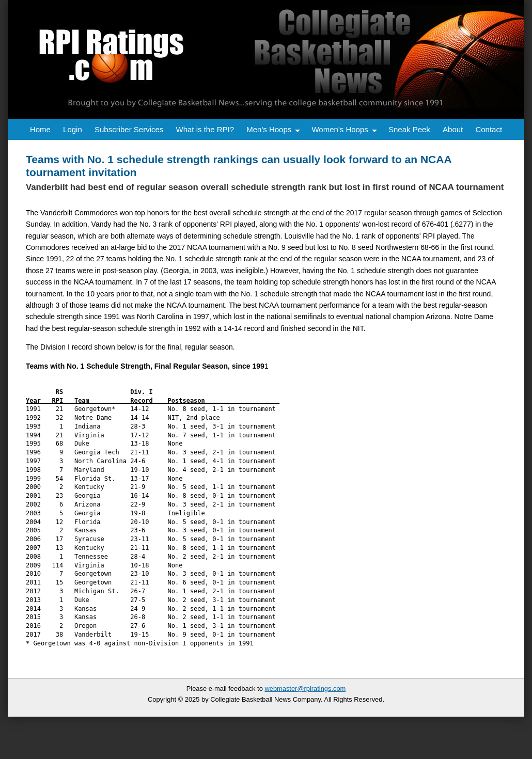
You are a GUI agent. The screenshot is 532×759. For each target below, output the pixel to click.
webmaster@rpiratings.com (305, 689)
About (453, 129)
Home (40, 129)
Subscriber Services (129, 129)
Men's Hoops (269, 129)
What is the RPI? (205, 129)
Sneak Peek (409, 129)
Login (73, 129)
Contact (489, 129)
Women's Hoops (340, 129)
